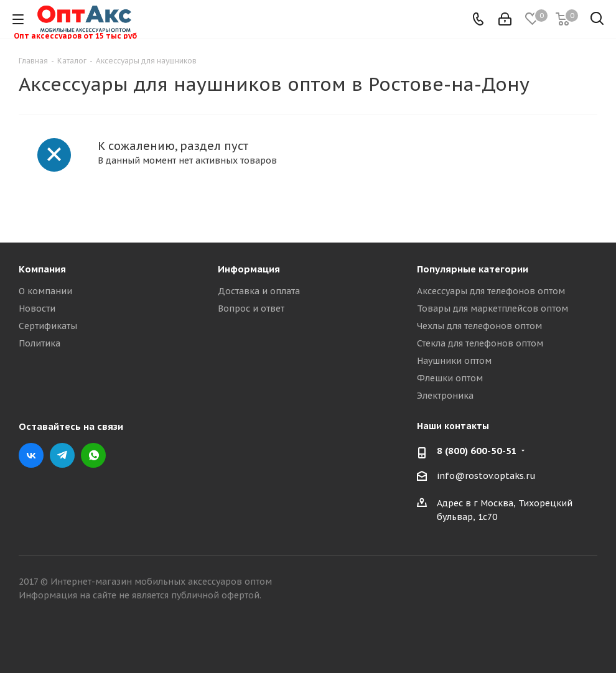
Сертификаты (48, 326)
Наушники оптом (454, 361)
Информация (249, 269)
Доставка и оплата (259, 291)
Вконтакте (31, 455)
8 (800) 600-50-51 (477, 451)
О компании (45, 291)
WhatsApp (93, 455)
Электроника (445, 396)
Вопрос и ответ (251, 309)
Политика (40, 343)
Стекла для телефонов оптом (480, 343)
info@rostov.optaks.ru (486, 476)
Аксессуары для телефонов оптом (491, 291)
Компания (42, 269)
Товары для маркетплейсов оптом (492, 309)
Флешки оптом (450, 378)
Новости (37, 309)
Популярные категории (473, 269)
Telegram (62, 455)
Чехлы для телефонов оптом (479, 326)
